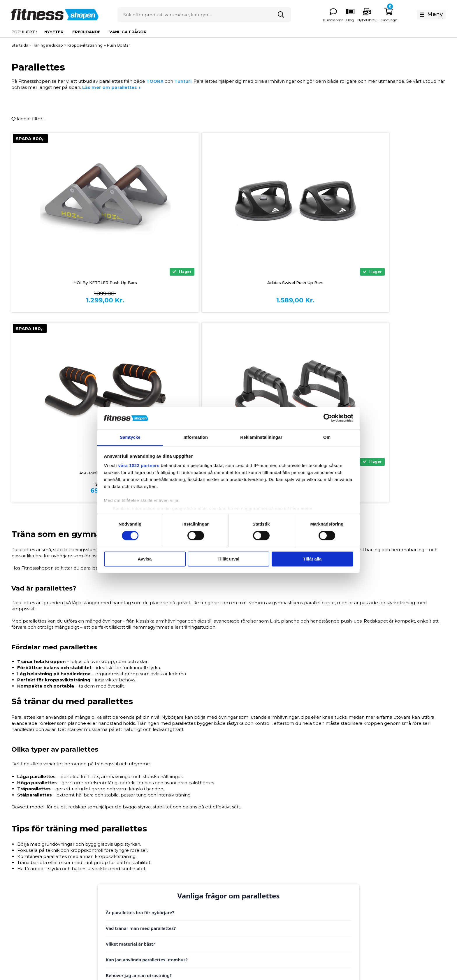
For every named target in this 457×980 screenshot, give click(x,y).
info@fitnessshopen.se (81, 888)
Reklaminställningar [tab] (261, 437)
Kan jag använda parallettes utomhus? (147, 769)
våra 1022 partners (139, 465)
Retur (147, 899)
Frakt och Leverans (162, 881)
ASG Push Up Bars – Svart (283, 283)
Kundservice (382, 20)
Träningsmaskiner (335, 854)
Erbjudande (86, 32)
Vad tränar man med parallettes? (141, 738)
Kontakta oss (155, 908)
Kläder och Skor (334, 890)
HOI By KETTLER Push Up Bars (65, 283)
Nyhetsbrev (415, 20)
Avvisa (145, 559)
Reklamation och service (168, 890)
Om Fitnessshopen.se (252, 854)
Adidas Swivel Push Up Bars (174, 283)
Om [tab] (327, 437)
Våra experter (244, 890)
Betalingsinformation (164, 854)
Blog (234, 908)
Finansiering (154, 863)
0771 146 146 (69, 880)
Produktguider (245, 872)
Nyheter (54, 32)
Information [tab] (196, 437)
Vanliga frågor (128, 32)
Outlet (323, 908)
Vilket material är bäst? (130, 754)
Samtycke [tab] (130, 437)
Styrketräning (331, 863)
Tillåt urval (229, 559)
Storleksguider (245, 863)
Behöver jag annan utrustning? (139, 785)
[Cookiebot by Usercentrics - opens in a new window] (328, 418)
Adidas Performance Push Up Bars (392, 283)
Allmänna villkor (159, 872)
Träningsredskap (334, 872)
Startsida (20, 45)
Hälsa (322, 881)
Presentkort (329, 899)
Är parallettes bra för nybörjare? (140, 722)
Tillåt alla (312, 559)
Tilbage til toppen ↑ (228, 810)
